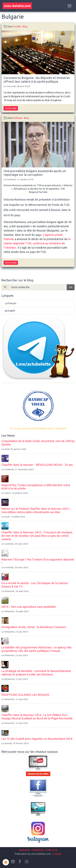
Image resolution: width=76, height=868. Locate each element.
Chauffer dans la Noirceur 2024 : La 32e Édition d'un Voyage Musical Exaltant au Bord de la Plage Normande (37, 717)
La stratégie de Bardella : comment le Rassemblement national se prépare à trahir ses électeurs (36, 673)
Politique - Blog (21, 118)
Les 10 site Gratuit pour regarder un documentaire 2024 (37, 739)
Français (11, 303)
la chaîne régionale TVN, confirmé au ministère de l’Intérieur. (37, 243)
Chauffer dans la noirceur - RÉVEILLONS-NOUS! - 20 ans (37, 465)
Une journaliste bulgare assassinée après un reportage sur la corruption (35, 173)
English (10, 311)
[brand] (17, 6)
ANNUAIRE (24, 850)
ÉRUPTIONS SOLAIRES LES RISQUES (25, 695)
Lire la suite (11, 108)
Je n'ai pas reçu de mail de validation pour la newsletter (38, 428)
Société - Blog (20, 26)
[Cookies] (6, 862)
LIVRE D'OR (51, 850)
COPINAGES (38, 850)
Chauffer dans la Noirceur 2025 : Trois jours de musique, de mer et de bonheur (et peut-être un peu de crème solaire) (37, 536)
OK (71, 287)
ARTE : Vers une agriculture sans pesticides (29, 607)
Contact (57, 854)
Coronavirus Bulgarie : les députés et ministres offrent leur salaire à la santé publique (37, 80)
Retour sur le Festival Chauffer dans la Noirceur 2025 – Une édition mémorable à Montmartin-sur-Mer (36, 510)
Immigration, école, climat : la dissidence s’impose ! (34, 627)
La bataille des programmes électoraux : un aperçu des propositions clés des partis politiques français (37, 649)
